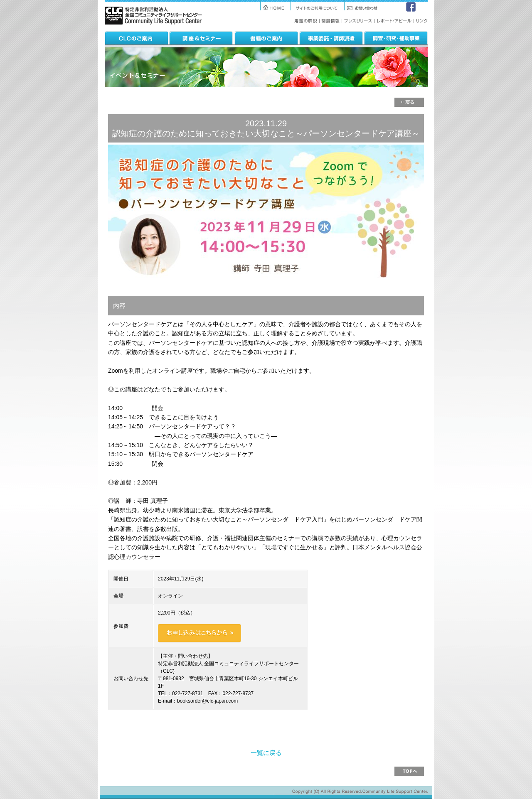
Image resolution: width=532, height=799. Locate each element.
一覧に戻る (266, 753)
